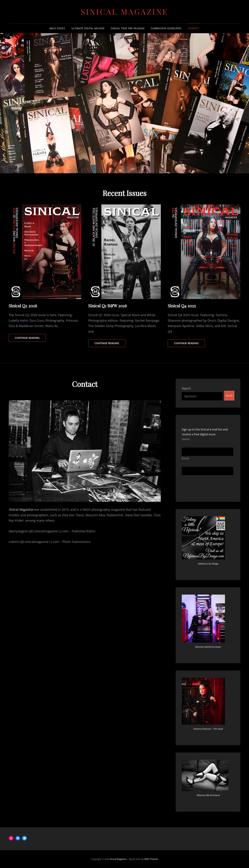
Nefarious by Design (208, 564)
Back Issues (57, 28)
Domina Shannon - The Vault (208, 729)
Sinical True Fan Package (128, 28)
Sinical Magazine (125, 12)
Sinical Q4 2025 (182, 306)
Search (186, 388)
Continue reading (30, 339)
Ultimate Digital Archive (88, 28)
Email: (186, 458)
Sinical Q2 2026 (23, 306)
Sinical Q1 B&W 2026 (107, 306)
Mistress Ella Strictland (208, 795)
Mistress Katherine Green (208, 647)
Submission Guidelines (166, 28)
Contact (194, 28)
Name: (186, 439)
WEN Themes (151, 859)
